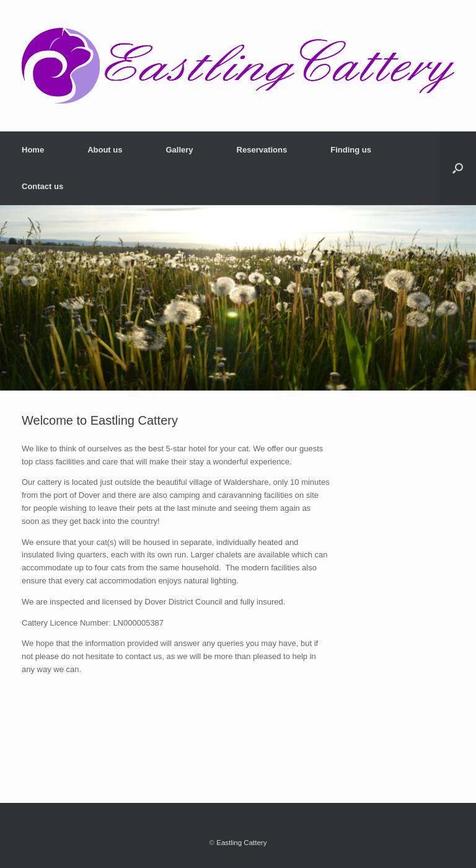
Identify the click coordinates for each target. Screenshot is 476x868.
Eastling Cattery (241, 843)
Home (33, 150)
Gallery (179, 150)
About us (105, 150)
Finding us (351, 150)
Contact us (42, 186)
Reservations (262, 150)
